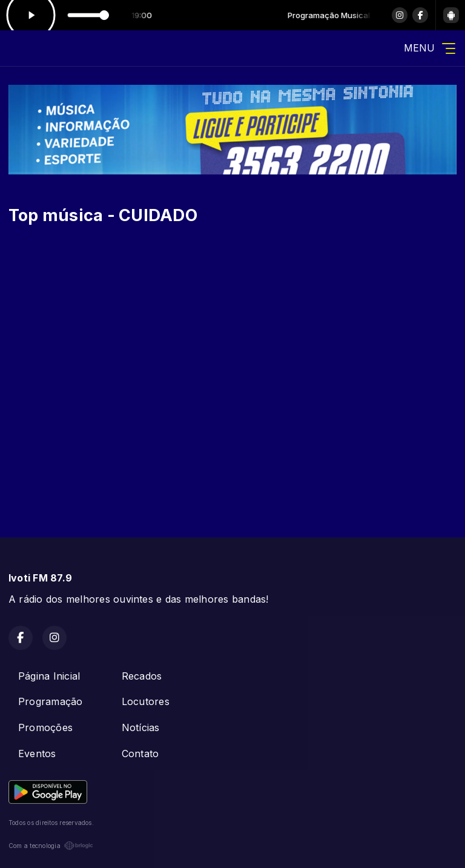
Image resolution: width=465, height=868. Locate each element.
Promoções (45, 727)
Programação (51, 701)
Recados (142, 676)
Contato (140, 754)
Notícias (141, 727)
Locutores (146, 701)
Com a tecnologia (51, 846)
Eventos (37, 754)
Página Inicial (49, 676)
